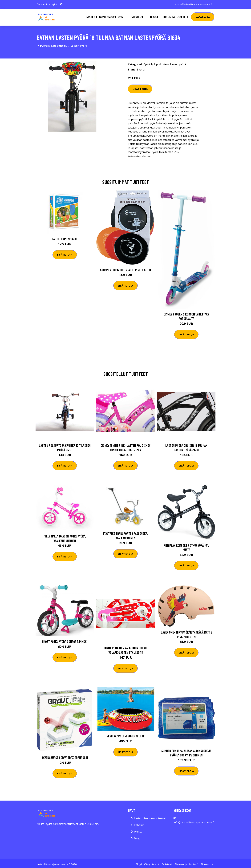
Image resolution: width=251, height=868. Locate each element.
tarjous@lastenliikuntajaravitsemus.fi (193, 4)
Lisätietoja (140, 89)
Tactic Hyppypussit (65, 239)
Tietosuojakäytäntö (186, 864)
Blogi (154, 17)
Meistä (138, 832)
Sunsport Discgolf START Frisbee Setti (125, 270)
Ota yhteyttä (152, 864)
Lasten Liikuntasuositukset (106, 17)
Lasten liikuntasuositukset (150, 818)
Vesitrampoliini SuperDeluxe (126, 736)
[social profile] (61, 4)
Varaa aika (203, 17)
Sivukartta (207, 864)
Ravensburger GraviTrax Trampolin (65, 757)
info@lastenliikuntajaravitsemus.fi (194, 822)
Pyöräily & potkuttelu (54, 46)
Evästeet (167, 864)
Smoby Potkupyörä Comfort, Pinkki (65, 641)
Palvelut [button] (137, 17)
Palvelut (139, 825)
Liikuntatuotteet (176, 17)
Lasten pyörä (79, 46)
